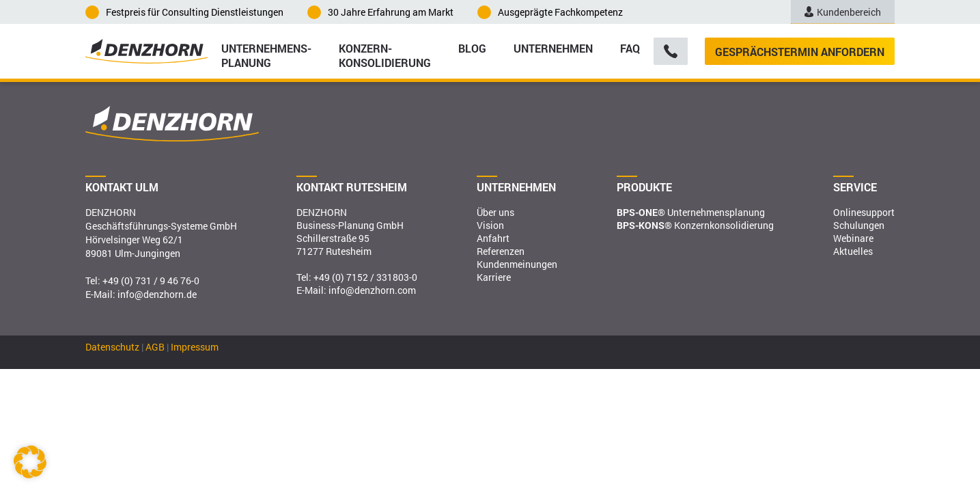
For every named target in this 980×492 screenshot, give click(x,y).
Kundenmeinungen (517, 264)
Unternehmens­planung (266, 55)
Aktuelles (853, 251)
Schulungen (859, 225)
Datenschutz (112, 347)
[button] (30, 462)
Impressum (195, 347)
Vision (490, 225)
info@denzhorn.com (372, 290)
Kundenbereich (843, 12)
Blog (472, 48)
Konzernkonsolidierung (695, 225)
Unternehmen (553, 48)
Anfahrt (493, 238)
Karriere (494, 277)
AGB (155, 347)
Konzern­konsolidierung (385, 55)
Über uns (495, 212)
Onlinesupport (864, 212)
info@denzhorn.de (157, 294)
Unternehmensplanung (691, 212)
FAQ (630, 48)
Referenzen (501, 251)
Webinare (853, 238)
